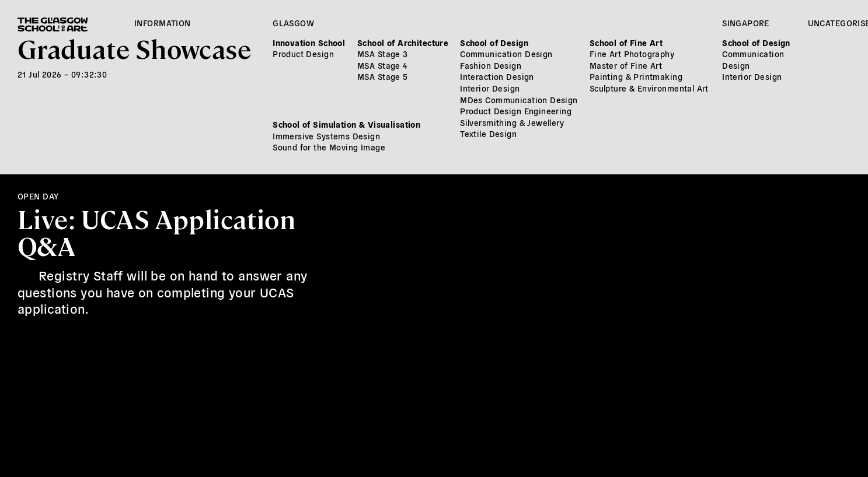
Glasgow (293, 23)
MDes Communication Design (519, 100)
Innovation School (309, 43)
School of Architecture (403, 43)
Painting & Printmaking (636, 76)
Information (163, 23)
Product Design (303, 54)
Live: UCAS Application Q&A (156, 232)
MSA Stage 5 (383, 76)
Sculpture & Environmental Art (649, 88)
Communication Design (506, 54)
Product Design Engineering (516, 111)
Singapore (746, 23)
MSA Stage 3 (383, 54)
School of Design (494, 43)
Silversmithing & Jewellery (512, 122)
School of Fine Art (626, 43)
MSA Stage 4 (383, 65)
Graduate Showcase (134, 48)
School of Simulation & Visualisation (346, 124)
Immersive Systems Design (326, 136)
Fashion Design (491, 65)
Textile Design (488, 134)
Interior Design (490, 88)
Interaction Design (497, 76)
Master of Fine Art (626, 65)
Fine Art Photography (632, 54)
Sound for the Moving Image (329, 147)
